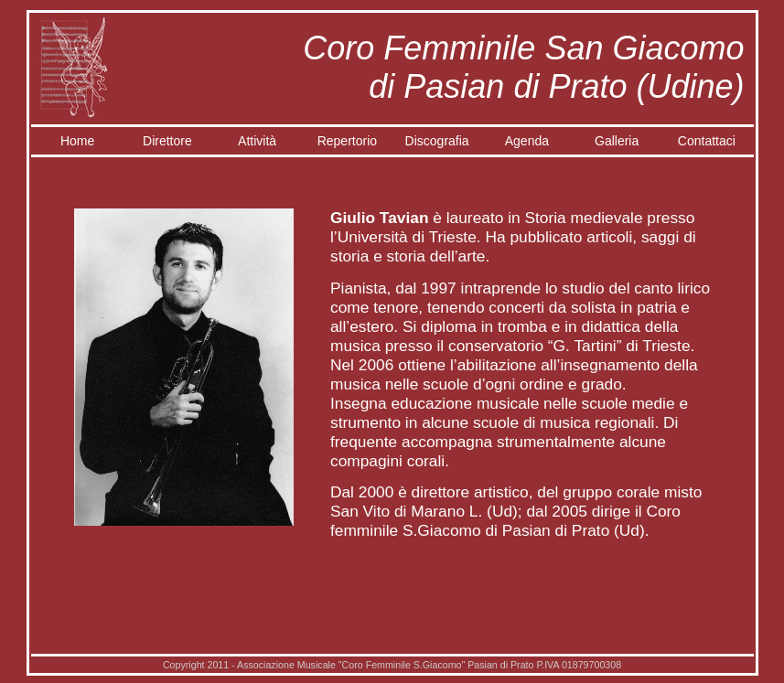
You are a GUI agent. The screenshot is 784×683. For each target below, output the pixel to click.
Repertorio (347, 141)
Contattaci (707, 141)
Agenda (527, 141)
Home (77, 141)
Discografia (437, 141)
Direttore (167, 141)
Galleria (617, 141)
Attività (257, 141)
